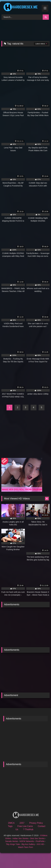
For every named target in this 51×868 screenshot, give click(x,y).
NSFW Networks (27, 841)
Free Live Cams (25, 826)
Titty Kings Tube (13, 844)
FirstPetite (40, 841)
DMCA (11, 823)
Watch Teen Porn (26, 847)
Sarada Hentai (12, 841)
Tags (10, 826)
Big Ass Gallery (28, 844)
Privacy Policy (36, 823)
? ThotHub (28, 829)
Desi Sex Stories (37, 838)
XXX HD (40, 844)
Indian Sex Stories (20, 838)
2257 (22, 823)
